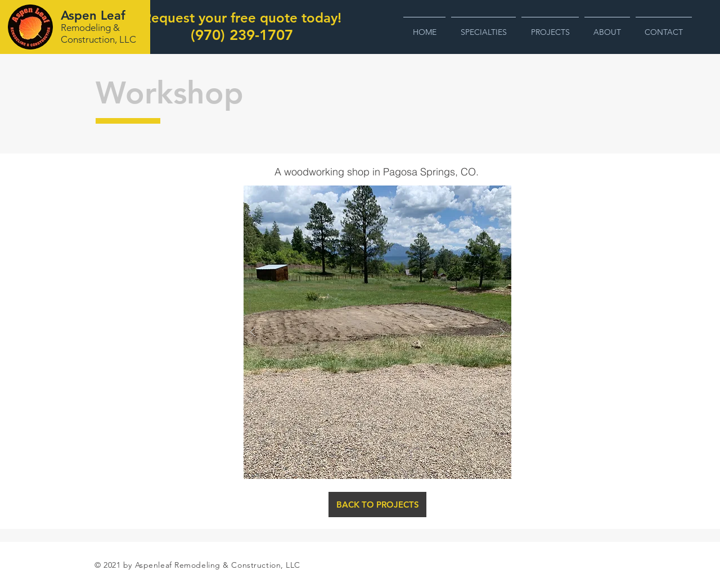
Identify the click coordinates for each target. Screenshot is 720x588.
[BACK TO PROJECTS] (377, 505)
